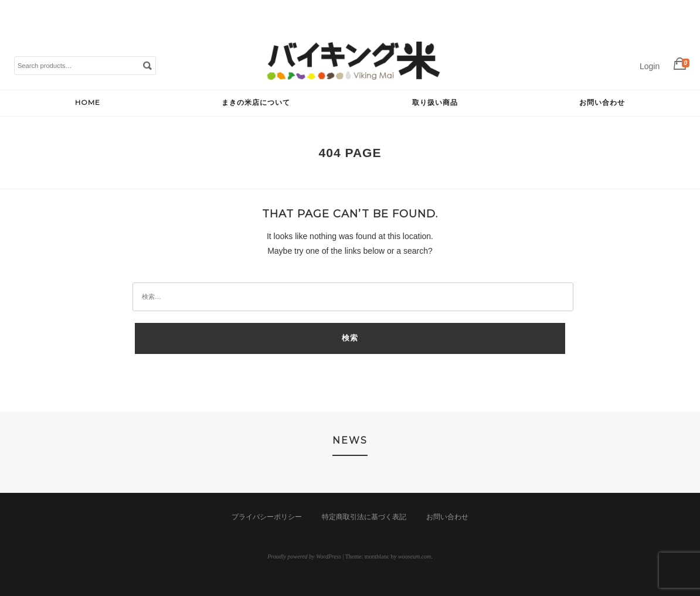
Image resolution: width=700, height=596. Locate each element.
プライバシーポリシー (267, 517)
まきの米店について (256, 102)
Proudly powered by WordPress (304, 556)
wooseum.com (414, 556)
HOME (88, 102)
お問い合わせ (602, 102)
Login (650, 66)
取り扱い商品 (435, 102)
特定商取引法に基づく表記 (364, 517)
